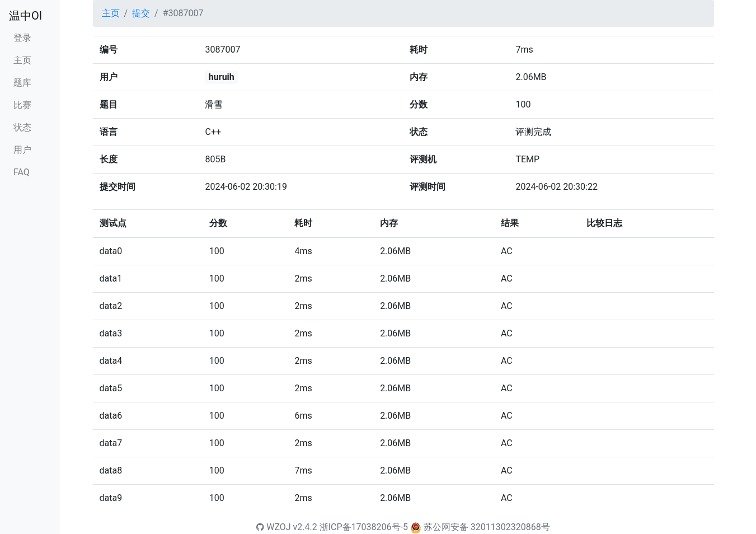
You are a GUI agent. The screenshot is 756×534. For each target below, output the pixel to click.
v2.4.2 (305, 527)
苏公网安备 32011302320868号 (487, 527)
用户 (22, 150)
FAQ (22, 172)
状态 (22, 127)
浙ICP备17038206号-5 (364, 527)
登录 (22, 38)
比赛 (22, 105)
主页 (22, 60)
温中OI (25, 16)
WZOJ (273, 527)
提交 (141, 13)
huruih (222, 77)
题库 (22, 83)
